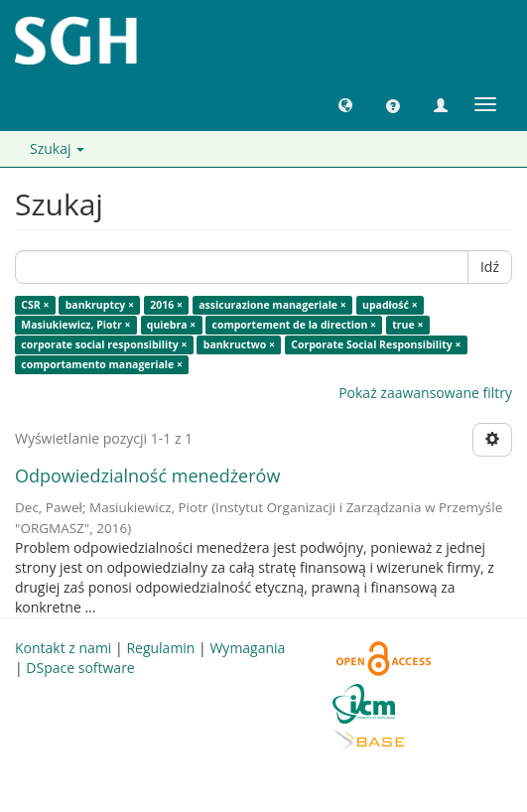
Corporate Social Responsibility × (376, 344)
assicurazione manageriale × (272, 305)
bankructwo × (239, 344)
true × (407, 325)
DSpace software (80, 668)
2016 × (166, 305)
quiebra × (171, 325)
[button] (345, 104)
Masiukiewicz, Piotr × (75, 325)
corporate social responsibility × (104, 344)
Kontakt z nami (63, 648)
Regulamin (160, 648)
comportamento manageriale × (102, 364)
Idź (490, 267)
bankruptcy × (100, 305)
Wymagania (247, 648)
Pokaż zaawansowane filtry (425, 393)
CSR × (35, 305)
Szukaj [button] (57, 148)
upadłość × (390, 305)
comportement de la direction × (295, 325)
